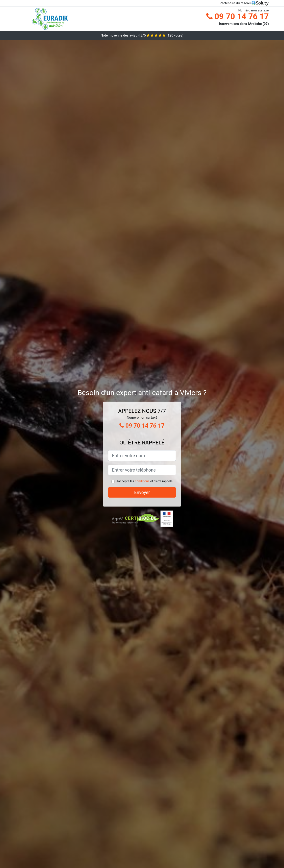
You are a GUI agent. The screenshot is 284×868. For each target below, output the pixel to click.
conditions (142, 481)
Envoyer (142, 492)
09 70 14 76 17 (238, 17)
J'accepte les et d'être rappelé (144, 481)
